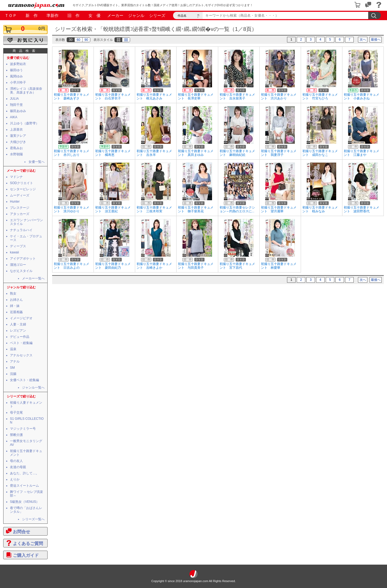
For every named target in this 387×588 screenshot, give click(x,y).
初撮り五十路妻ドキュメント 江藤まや (361, 153)
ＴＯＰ (11, 15)
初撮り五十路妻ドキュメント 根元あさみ (154, 96)
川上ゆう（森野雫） (24, 123)
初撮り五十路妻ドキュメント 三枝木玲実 (154, 209)
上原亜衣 (16, 130)
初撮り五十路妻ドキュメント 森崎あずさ (71, 96)
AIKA (14, 117)
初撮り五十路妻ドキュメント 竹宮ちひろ (320, 96)
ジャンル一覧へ (33, 388)
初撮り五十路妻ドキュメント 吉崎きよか (154, 266)
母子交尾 (16, 413)
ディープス (18, 246)
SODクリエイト (21, 183)
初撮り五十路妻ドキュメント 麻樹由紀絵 (237, 153)
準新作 (53, 15)
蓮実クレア (18, 136)
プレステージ (20, 208)
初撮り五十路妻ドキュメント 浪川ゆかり (71, 209)
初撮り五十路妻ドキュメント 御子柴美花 (196, 209)
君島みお (16, 148)
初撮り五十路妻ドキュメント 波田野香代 (361, 209)
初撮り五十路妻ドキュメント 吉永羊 (154, 153)
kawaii (14, 252)
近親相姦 (16, 312)
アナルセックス (21, 355)
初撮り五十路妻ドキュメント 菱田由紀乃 (113, 266)
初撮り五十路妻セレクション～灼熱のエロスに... (237, 209)
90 (86, 40)
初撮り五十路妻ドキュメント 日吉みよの (71, 266)
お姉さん (16, 300)
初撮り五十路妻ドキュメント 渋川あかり (279, 96)
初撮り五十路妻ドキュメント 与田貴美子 (196, 266)
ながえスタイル (21, 271)
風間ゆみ (16, 76)
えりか (15, 479)
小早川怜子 (18, 83)
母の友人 (16, 461)
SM (12, 368)
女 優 (94, 15)
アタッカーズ (20, 214)
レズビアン (18, 331)
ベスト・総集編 (21, 343)
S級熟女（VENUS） (25, 502)
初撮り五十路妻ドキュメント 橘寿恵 (113, 153)
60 (78, 40)
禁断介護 (16, 435)
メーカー (115, 15)
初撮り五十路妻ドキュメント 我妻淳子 (279, 153)
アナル (15, 361)
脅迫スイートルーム (24, 486)
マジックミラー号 (23, 429)
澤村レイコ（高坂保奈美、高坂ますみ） (26, 91)
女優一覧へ (37, 162)
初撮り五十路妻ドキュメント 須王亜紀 (113, 209)
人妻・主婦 (18, 324)
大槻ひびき (18, 142)
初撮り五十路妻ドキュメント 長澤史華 (196, 96)
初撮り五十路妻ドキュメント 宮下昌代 (237, 266)
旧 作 (74, 15)
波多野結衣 (18, 64)
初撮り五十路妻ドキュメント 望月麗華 (279, 209)
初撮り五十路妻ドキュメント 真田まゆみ (196, 153)
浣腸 (13, 374)
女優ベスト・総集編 (24, 380)
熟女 (13, 293)
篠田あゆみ (18, 111)
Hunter (15, 202)
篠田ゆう (16, 70)
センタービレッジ (23, 189)
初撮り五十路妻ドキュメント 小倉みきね (361, 96)
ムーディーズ (20, 195)
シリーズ (157, 15)
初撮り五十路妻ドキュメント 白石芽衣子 (113, 96)
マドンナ (16, 177)
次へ (363, 40)
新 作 (32, 15)
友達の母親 (18, 467)
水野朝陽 (16, 154)
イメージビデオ (21, 318)
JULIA (14, 99)
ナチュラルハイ (21, 230)
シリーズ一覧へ (33, 519)
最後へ (376, 40)
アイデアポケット (23, 259)
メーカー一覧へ (33, 278)
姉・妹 (15, 306)
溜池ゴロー (18, 265)
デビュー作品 (20, 337)
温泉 (13, 349)
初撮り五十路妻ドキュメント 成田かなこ (320, 153)
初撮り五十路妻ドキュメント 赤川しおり (71, 153)
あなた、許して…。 (24, 473)
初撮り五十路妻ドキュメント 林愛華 (279, 266)
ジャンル (136, 15)
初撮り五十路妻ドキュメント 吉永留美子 (237, 96)
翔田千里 (16, 105)
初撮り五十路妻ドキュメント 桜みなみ (320, 209)
